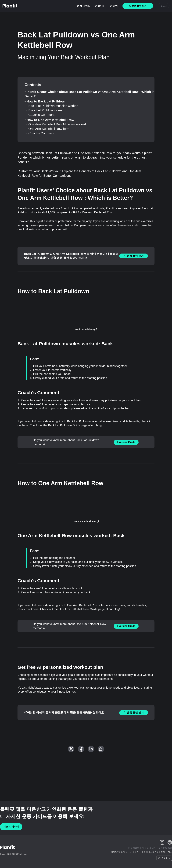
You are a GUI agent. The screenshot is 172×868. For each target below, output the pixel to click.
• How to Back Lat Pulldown (45, 101)
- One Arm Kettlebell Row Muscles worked (56, 124)
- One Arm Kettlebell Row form (48, 129)
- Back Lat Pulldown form (44, 110)
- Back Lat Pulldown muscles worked (52, 106)
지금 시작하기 (11, 827)
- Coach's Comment (40, 115)
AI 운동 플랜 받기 (134, 256)
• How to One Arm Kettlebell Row (49, 120)
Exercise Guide (126, 442)
